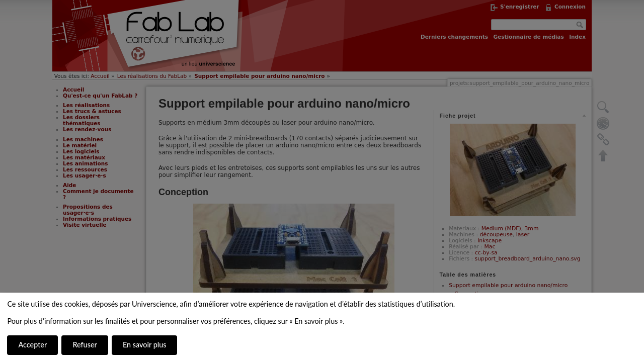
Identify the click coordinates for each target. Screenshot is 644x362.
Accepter (32, 345)
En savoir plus (144, 345)
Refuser (85, 345)
